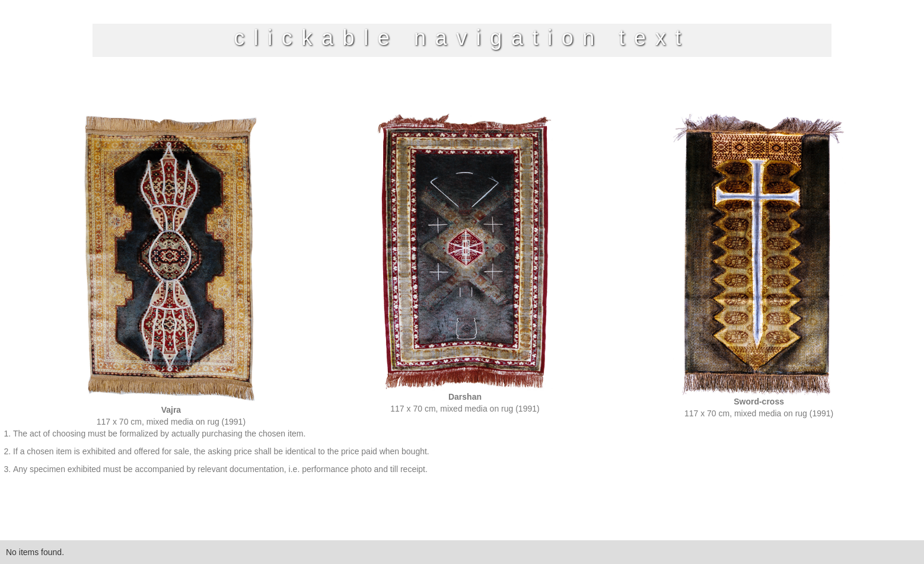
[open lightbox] (171, 270)
